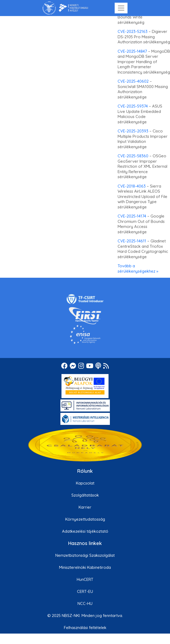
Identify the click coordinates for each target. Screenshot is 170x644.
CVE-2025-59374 (133, 106)
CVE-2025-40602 (133, 81)
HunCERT (85, 579)
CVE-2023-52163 (133, 31)
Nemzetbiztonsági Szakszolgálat (85, 555)
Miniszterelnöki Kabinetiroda (85, 567)
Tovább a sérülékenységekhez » (138, 268)
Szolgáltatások (85, 495)
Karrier (85, 507)
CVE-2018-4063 (132, 186)
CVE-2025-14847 (132, 51)
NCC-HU (85, 603)
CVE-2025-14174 (132, 216)
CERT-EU (85, 591)
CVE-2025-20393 (133, 131)
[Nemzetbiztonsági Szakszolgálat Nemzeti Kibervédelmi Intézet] (65, 8)
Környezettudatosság (85, 519)
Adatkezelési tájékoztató (85, 531)
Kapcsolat (85, 483)
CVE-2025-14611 (132, 241)
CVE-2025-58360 (133, 156)
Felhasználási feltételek (85, 628)
